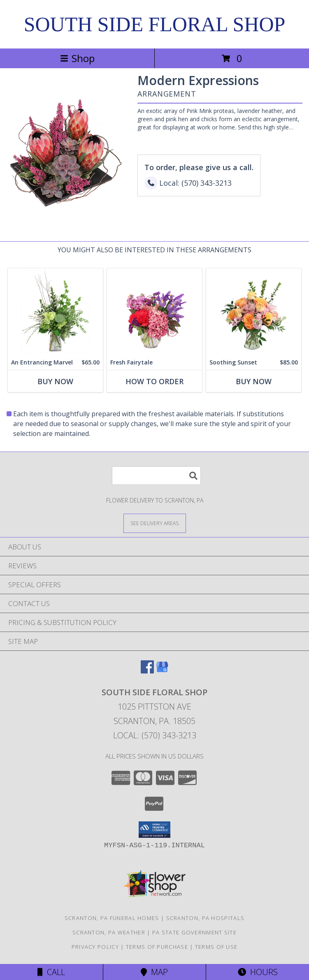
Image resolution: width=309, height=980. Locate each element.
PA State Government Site (194, 932)
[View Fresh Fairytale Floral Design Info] (154, 312)
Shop (77, 58)
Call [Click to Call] (51, 972)
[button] (154, 830)
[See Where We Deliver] (155, 523)
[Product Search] (156, 476)
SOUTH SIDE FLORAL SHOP (155, 24)
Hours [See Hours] (258, 972)
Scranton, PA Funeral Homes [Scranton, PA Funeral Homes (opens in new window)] (112, 918)
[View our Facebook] (147, 671)
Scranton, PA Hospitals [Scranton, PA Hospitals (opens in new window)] (206, 918)
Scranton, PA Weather (109, 932)
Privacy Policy (95, 947)
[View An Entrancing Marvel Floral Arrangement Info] (55, 312)
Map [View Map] (154, 972)
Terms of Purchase (157, 947)
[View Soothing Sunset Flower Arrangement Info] (254, 312)
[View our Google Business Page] (162, 671)
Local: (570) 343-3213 (155, 735)
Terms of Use (216, 947)
